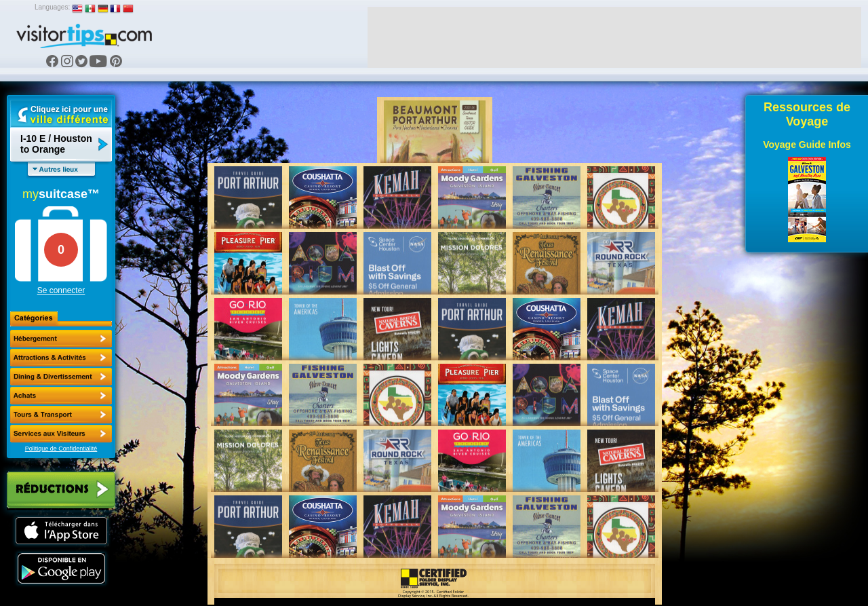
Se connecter (61, 290)
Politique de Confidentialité (61, 449)
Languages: (52, 7)
